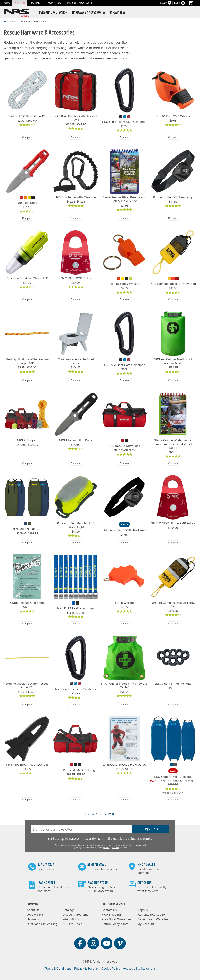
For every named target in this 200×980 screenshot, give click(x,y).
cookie (116, 848)
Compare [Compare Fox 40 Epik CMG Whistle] (173, 137)
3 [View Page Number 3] (93, 814)
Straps (49, 3)
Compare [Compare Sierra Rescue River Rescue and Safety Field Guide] (124, 218)
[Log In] (181, 3)
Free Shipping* (112, 915)
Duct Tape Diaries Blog (42, 924)
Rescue (20, 3)
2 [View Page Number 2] (89, 814)
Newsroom (34, 919)
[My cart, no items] (192, 3)
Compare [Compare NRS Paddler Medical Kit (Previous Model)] (124, 705)
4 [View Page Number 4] (97, 814)
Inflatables (118, 13)
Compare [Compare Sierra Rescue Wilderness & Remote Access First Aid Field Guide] (173, 463)
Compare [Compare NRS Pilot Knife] (27, 218)
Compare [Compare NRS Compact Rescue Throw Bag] (173, 299)
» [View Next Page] (101, 813)
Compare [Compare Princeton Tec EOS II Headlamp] (124, 543)
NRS (7, 3)
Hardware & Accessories (89, 13)
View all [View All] (110, 814)
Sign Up (150, 829)
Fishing (35, 3)
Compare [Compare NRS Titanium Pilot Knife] (76, 463)
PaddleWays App (80, 3)
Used (61, 3)
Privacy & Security (86, 969)
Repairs (143, 910)
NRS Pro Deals (72, 924)
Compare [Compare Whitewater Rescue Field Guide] (124, 800)
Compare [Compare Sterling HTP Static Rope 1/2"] (27, 137)
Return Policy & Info (115, 924)
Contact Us (109, 910)
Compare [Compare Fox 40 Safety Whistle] (124, 299)
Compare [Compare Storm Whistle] (124, 624)
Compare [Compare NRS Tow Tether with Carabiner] (76, 218)
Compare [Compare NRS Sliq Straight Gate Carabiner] (124, 137)
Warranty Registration (152, 915)
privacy (107, 848)
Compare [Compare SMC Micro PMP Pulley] (76, 299)
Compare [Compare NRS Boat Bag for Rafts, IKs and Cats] (76, 137)
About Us (33, 910)
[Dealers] (167, 3)
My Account (146, 924)
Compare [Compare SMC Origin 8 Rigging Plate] (173, 705)
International (71, 919)
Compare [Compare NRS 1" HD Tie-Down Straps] (76, 624)
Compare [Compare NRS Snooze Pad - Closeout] (173, 800)
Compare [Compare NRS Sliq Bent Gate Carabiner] (124, 380)
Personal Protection (53, 13)
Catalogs (68, 910)
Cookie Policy (111, 969)
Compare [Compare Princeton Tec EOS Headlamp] (173, 218)
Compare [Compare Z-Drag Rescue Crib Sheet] (27, 624)
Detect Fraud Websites (153, 919)
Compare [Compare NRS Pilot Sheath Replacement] (27, 800)
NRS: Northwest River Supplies (17, 13)
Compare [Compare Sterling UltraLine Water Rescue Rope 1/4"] (27, 705)
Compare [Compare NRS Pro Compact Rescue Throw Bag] (173, 624)
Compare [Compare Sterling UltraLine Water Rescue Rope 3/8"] (27, 380)
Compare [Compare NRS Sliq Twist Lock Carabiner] (76, 705)
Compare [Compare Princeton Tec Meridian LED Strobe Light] (76, 543)
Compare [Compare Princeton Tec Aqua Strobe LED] (27, 299)
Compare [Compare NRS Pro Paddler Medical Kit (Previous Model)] (173, 380)
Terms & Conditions (58, 969)
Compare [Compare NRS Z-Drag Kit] (27, 463)
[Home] (5, 21)
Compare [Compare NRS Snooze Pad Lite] (27, 543)
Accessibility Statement (139, 969)
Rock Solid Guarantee (116, 919)
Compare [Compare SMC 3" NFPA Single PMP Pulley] (173, 543)
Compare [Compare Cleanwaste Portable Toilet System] (76, 380)
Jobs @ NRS (35, 915)
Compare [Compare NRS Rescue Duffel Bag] (124, 463)
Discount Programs (75, 915)
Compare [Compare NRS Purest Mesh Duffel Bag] (76, 800)
